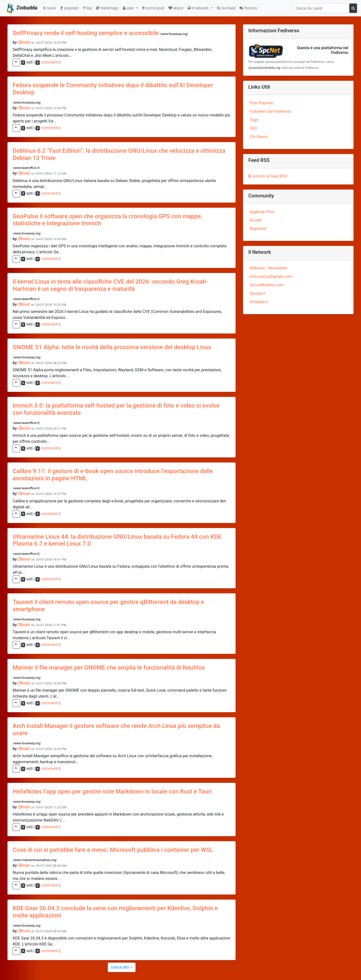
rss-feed (226, 8)
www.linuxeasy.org (174, 34)
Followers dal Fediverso (270, 111)
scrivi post (153, 8)
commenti (50, 62)
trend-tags (107, 8)
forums (248, 8)
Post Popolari (261, 103)
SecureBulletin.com (267, 285)
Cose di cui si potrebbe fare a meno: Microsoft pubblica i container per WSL (113, 850)
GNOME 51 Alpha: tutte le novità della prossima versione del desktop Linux (112, 347)
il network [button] (199, 8)
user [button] (129, 8)
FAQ (253, 128)
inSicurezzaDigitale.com (271, 277)
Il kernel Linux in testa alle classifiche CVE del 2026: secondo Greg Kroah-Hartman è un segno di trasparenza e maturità (110, 285)
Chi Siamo (258, 137)
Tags (254, 120)
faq (87, 8)
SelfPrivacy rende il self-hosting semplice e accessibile (86, 33)
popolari (69, 8)
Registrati (258, 229)
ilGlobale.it (259, 302)
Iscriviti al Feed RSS (268, 176)
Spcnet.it (257, 293)
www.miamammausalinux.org (35, 860)
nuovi (51, 8)
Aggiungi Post (262, 212)
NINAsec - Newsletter (268, 268)
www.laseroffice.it (26, 168)
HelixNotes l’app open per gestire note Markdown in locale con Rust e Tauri (112, 792)
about (176, 8)
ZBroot (24, 42)
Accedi (256, 220)
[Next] (122, 967)
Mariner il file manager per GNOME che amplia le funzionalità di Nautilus (109, 668)
